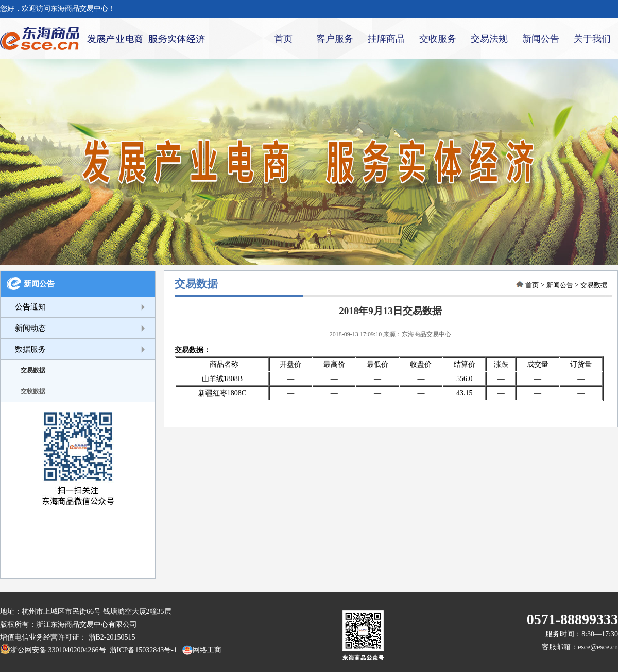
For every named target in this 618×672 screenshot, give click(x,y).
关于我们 (592, 39)
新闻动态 (30, 328)
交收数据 (33, 391)
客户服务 (335, 39)
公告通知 (30, 307)
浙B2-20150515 (112, 637)
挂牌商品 (386, 39)
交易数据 (33, 370)
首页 (283, 39)
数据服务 (30, 349)
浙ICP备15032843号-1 (142, 650)
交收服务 (438, 39)
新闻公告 (541, 39)
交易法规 (489, 39)
